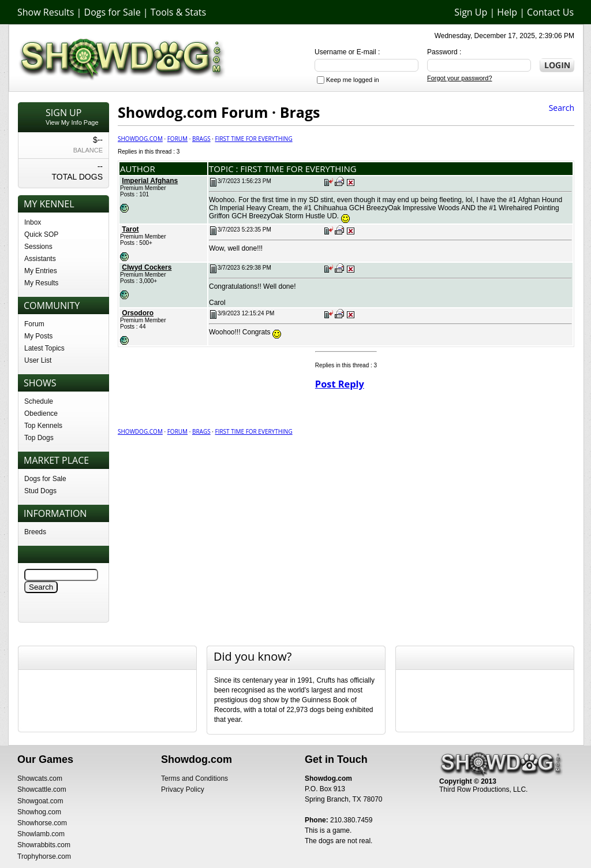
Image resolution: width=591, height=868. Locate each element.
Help (507, 12)
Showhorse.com (42, 823)
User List (38, 360)
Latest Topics (44, 348)
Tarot (130, 229)
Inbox (33, 222)
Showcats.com (40, 778)
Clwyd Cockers (147, 267)
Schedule (39, 401)
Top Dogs (39, 438)
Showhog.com (39, 812)
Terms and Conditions (194, 778)
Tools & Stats (178, 12)
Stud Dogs (40, 491)
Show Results (46, 12)
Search (562, 108)
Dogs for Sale (113, 12)
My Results (41, 283)
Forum (34, 324)
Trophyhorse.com (44, 856)
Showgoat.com (40, 801)
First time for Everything (253, 139)
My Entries (41, 271)
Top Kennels (43, 426)
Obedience (41, 413)
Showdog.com (140, 139)
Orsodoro (138, 313)
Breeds (35, 532)
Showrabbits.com (44, 845)
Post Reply (340, 384)
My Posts (38, 336)
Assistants (40, 259)
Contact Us (550, 12)
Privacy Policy (183, 789)
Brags (201, 139)
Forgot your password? (460, 78)
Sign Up (471, 12)
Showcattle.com (42, 789)
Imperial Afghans (150, 181)
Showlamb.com (41, 834)
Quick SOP (41, 234)
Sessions (38, 247)
